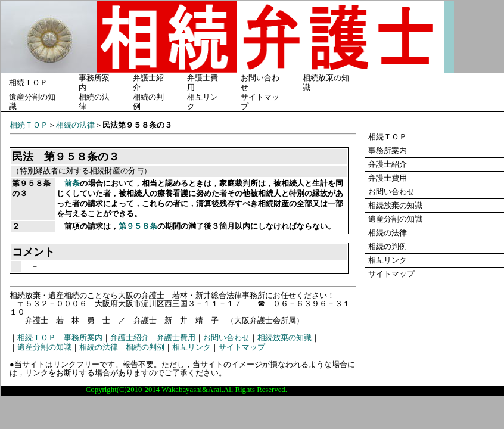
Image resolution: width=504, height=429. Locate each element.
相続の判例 (145, 347)
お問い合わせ (226, 338)
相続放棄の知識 (284, 338)
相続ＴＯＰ (28, 83)
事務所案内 (83, 338)
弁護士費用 (176, 338)
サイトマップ (242, 347)
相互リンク (192, 347)
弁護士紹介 (130, 338)
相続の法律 (75, 125)
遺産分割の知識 (44, 347)
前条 (72, 184)
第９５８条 (138, 226)
